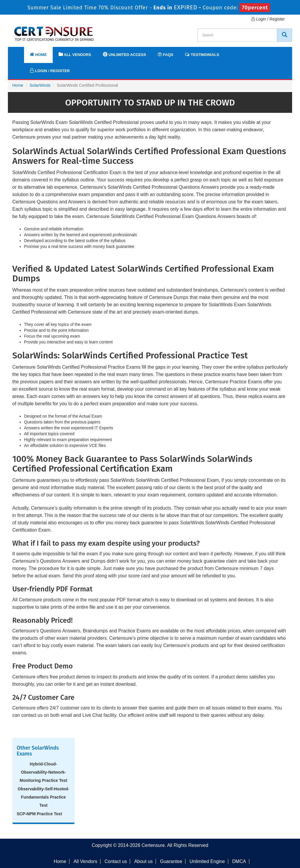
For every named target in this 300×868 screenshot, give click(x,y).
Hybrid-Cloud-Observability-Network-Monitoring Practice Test (43, 772)
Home (38, 54)
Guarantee (171, 861)
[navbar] (20, 52)
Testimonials (202, 54)
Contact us (116, 861)
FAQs (165, 54)
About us (143, 861)
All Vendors (75, 54)
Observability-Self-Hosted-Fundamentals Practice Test (43, 797)
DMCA (239, 861)
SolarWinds (40, 85)
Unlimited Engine (207, 861)
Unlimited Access (125, 54)
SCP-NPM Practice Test (39, 814)
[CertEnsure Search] (284, 35)
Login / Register (268, 19)
